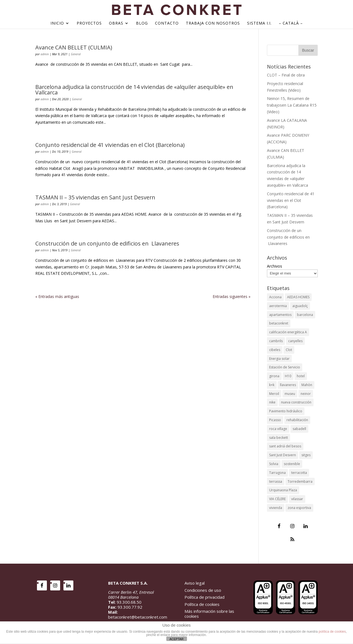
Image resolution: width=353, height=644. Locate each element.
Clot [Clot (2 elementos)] (289, 350)
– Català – (291, 23)
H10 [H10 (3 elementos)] (288, 376)
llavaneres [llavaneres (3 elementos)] (288, 385)
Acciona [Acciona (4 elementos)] (275, 297)
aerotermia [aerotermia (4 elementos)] (278, 306)
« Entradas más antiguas (57, 296)
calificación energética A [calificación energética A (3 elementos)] (288, 332)
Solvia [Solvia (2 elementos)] (274, 464)
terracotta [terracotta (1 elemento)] (299, 473)
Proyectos (89, 23)
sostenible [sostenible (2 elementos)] (292, 464)
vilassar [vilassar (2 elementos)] (297, 499)
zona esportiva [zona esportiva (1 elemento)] (299, 508)
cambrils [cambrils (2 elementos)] (276, 341)
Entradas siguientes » (232, 296)
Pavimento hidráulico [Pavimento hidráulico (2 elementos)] (286, 411)
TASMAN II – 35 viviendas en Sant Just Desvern (95, 197)
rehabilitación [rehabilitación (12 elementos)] (297, 420)
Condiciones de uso (203, 590)
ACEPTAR (176, 639)
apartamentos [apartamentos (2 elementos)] (280, 315)
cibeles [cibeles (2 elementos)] (275, 350)
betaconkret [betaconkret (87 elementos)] (279, 323)
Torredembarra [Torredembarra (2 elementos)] (300, 481)
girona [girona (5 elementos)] (274, 376)
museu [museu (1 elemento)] (290, 394)
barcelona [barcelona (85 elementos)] (305, 315)
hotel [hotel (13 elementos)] (301, 376)
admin (45, 54)
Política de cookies (202, 604)
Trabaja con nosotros (213, 23)
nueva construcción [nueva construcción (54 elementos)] (296, 402)
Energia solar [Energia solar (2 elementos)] (279, 359)
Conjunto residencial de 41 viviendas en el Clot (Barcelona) (110, 145)
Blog (142, 23)
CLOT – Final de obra (286, 75)
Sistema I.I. (259, 23)
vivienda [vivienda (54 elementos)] (276, 508)
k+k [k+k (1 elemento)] (272, 385)
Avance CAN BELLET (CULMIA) (74, 47)
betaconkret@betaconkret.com (138, 617)
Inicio (57, 23)
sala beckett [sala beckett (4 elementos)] (279, 438)
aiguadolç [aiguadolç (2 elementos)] (300, 306)
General (76, 54)
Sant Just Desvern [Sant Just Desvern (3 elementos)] (283, 455)
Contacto (167, 23)
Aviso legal (195, 583)
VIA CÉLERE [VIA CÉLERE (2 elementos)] (277, 499)
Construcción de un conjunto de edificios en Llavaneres (107, 243)
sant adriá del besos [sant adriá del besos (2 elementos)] (285, 446)
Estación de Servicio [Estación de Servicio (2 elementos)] (285, 367)
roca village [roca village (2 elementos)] (278, 429)
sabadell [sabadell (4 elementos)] (299, 429)
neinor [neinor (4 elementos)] (306, 394)
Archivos (275, 266)
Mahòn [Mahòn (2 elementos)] (307, 385)
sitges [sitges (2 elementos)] (306, 455)
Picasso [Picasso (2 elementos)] (275, 420)
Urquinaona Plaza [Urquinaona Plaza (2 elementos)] (283, 490)
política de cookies (332, 632)
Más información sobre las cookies (209, 614)
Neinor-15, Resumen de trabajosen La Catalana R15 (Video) (292, 105)
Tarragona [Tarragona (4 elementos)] (277, 473)
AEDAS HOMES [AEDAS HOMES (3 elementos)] (298, 297)
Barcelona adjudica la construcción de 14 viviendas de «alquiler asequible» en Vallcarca (134, 90)
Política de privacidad (204, 597)
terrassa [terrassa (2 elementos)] (276, 481)
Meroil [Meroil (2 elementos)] (274, 394)
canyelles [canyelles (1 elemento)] (295, 341)
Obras (116, 23)
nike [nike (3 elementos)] (272, 402)
